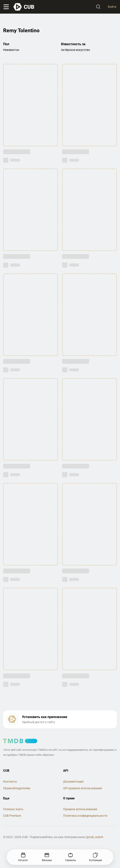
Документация (73, 782)
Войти (112, 7)
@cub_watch (95, 837)
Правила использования (80, 809)
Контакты (10, 782)
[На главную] (24, 7)
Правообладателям (17, 788)
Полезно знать (13, 809)
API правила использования (83, 788)
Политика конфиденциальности (85, 816)
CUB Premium (12, 816)
